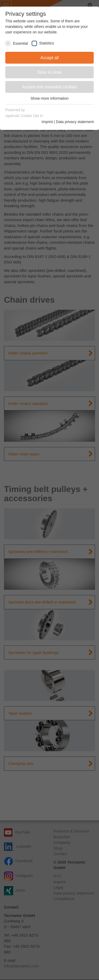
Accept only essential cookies (49, 87)
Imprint (47, 122)
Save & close (49, 72)
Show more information (50, 98)
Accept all (49, 58)
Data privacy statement (75, 122)
